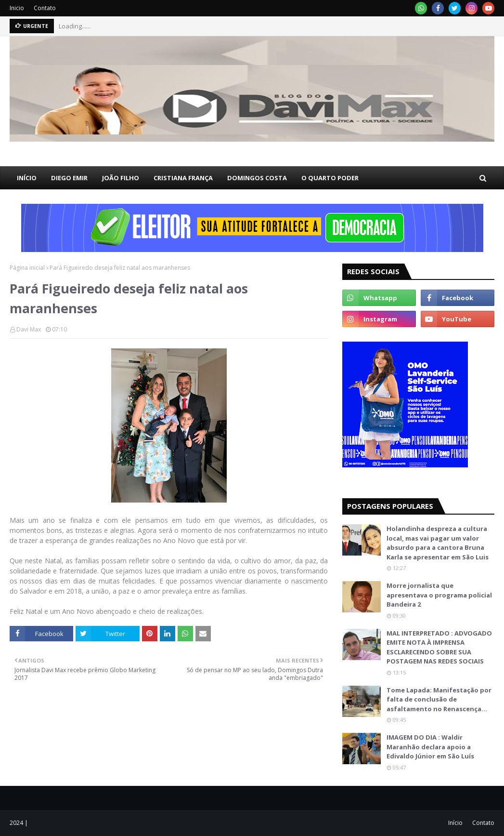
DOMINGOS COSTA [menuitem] (257, 178)
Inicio (17, 8)
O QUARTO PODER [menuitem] (330, 178)
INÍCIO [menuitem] (27, 178)
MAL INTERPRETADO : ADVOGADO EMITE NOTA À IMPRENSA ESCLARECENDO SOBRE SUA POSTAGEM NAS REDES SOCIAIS (439, 647)
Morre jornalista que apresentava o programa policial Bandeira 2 (439, 595)
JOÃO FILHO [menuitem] (121, 178)
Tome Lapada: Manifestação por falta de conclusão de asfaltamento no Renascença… (439, 699)
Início (455, 823)
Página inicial (27, 268)
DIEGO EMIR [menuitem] (69, 178)
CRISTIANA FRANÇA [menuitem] (183, 178)
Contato (45, 8)
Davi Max (29, 329)
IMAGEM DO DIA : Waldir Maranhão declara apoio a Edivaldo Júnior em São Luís (430, 747)
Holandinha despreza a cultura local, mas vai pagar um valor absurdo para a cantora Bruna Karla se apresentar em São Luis (438, 543)
